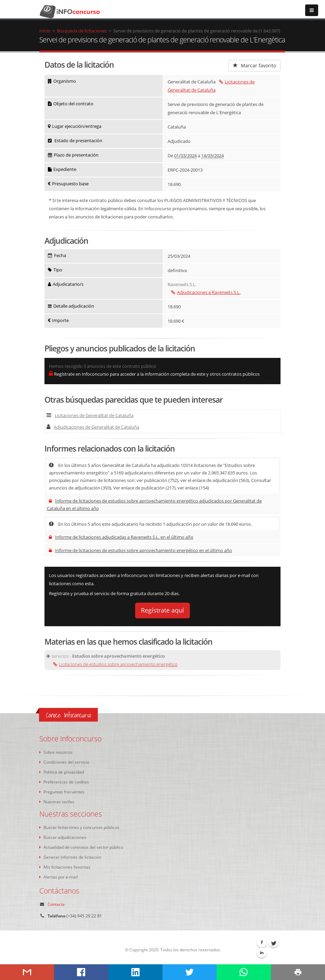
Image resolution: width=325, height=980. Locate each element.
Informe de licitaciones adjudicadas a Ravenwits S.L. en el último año (121, 537)
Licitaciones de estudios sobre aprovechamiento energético (115, 664)
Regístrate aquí (162, 610)
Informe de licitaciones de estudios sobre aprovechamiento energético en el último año (140, 550)
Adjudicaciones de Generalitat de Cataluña (93, 427)
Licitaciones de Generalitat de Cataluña (90, 415)
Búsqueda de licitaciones (82, 31)
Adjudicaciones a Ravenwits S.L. (206, 292)
